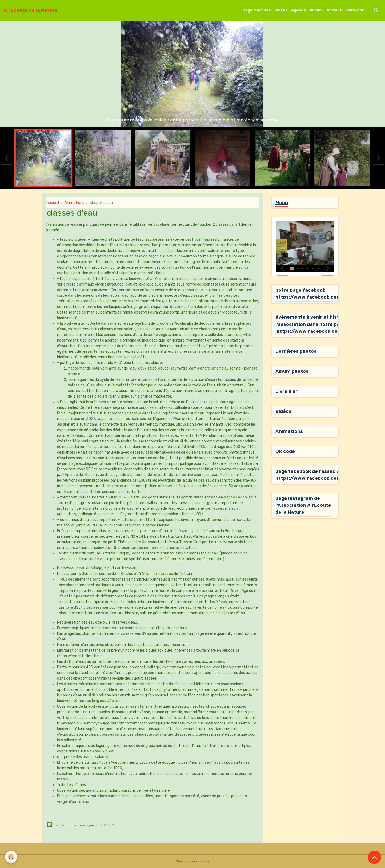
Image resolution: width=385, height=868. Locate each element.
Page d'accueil (257, 10)
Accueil (53, 203)
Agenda (298, 10)
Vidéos (281, 10)
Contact (334, 10)
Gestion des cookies (193, 861)
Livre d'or (355, 10)
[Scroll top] (374, 857)
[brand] (31, 10)
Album (316, 10)
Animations (74, 203)
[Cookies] (11, 857)
